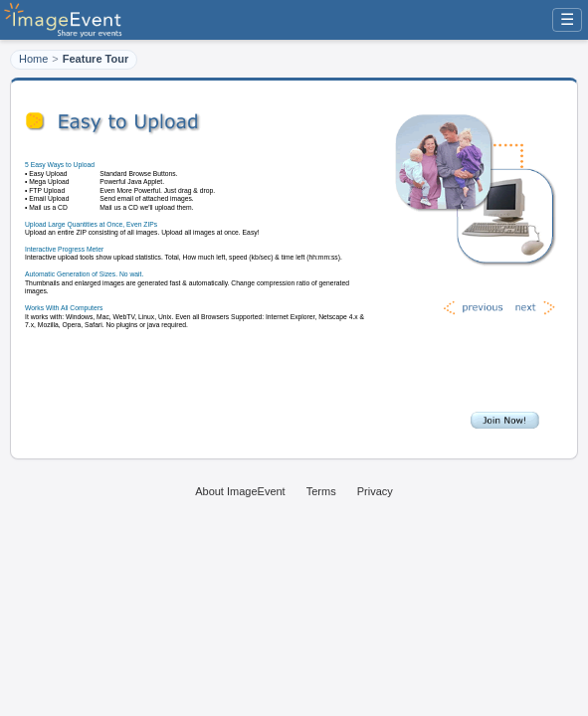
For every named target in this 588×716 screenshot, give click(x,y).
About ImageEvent (240, 491)
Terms (321, 491)
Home (33, 59)
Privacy (375, 491)
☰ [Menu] (567, 19)
